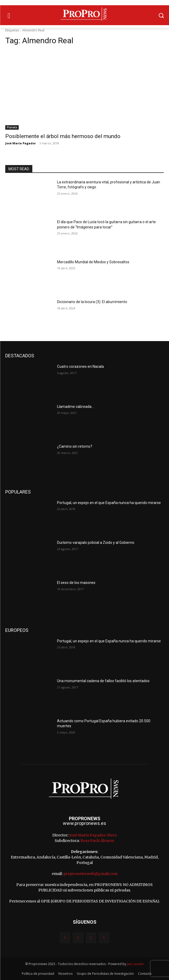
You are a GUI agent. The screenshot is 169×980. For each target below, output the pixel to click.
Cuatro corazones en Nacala (80, 366)
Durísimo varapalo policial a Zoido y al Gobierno (96, 543)
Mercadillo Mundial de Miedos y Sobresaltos (93, 262)
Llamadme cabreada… (75, 407)
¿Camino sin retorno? (75, 446)
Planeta (12, 127)
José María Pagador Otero (93, 835)
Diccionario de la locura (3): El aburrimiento (92, 302)
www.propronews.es (84, 823)
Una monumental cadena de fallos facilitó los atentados (103, 681)
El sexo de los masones (76, 583)
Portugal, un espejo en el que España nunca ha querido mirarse (109, 503)
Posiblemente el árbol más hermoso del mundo (63, 136)
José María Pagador (21, 143)
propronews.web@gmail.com (90, 874)
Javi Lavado (135, 964)
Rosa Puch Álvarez (97, 841)
